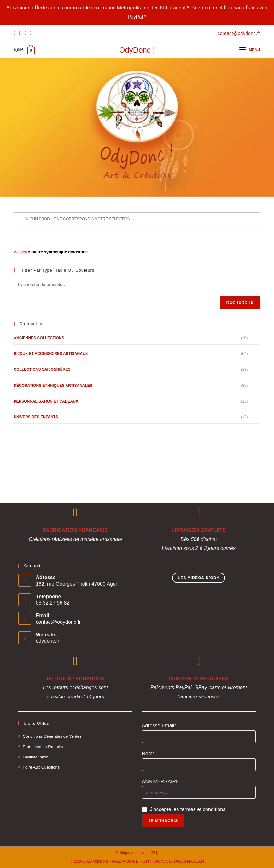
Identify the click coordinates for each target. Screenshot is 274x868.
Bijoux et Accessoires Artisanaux (51, 354)
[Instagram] (25, 33)
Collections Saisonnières (42, 369)
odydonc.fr (47, 641)
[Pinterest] (20, 33)
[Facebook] (15, 33)
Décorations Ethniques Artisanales (53, 386)
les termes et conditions (199, 809)
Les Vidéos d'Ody (199, 578)
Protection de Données (44, 747)
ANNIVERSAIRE (161, 782)
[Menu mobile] (250, 50)
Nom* (148, 754)
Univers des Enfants (36, 417)
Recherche (240, 302)
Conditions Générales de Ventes (52, 736)
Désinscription (36, 757)
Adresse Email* (159, 726)
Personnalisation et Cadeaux (46, 401)
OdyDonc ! (137, 50)
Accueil (20, 252)
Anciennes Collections (39, 338)
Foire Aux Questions (41, 767)
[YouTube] (31, 33)
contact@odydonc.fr (58, 622)
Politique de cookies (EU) (137, 853)
